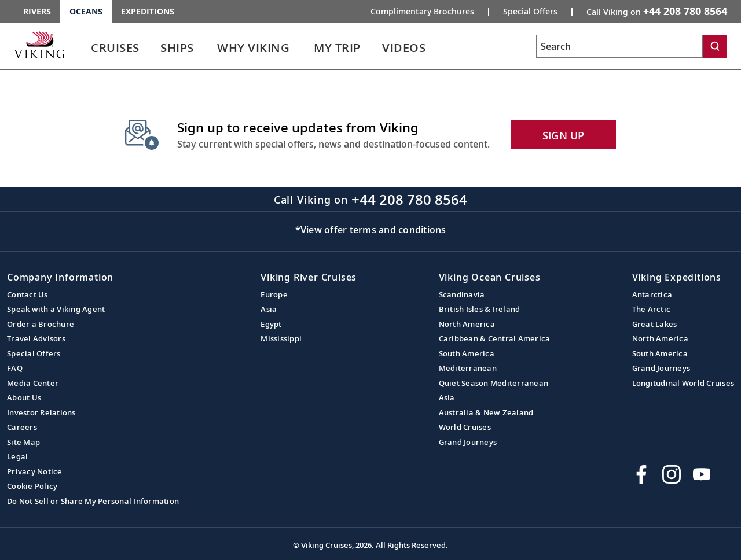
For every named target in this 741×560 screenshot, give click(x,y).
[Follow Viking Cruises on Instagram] (672, 474)
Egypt (271, 324)
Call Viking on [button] (657, 11)
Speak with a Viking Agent (56, 309)
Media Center (33, 383)
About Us (24, 397)
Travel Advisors (36, 338)
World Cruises (465, 427)
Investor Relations (41, 412)
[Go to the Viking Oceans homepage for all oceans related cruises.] (39, 45)
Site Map (23, 442)
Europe (274, 294)
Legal (17, 456)
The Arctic (652, 309)
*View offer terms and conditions (371, 230)
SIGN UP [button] (564, 135)
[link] (115, 51)
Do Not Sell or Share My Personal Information (93, 501)
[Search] (715, 46)
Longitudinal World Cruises (683, 383)
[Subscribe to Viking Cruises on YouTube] (702, 474)
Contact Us (27, 294)
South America (467, 353)
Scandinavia (462, 294)
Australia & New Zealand (486, 412)
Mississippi (281, 338)
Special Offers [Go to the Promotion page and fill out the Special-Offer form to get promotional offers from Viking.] (530, 12)
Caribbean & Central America (495, 338)
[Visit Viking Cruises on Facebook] (641, 474)
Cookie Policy (32, 486)
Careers (22, 427)
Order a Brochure (41, 324)
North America (467, 324)
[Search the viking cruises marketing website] (619, 46)
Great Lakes (655, 324)
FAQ (15, 368)
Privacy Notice (35, 471)
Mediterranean (468, 368)
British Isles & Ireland (480, 309)
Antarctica (652, 294)
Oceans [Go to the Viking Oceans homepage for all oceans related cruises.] (86, 11)
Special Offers (34, 353)
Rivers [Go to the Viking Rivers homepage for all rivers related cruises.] (37, 11)
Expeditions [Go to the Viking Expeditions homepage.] (148, 11)
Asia (269, 309)
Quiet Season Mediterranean (494, 383)
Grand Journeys (468, 442)
